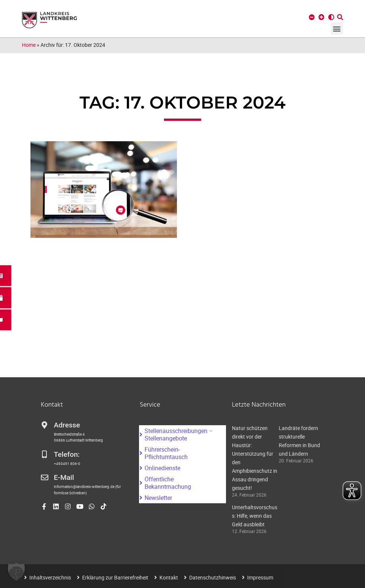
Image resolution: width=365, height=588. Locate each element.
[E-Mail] (45, 478)
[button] (337, 28)
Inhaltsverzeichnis (50, 577)
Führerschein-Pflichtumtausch (166, 453)
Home (29, 45)
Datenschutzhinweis (213, 577)
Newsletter (158, 498)
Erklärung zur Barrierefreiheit (115, 577)
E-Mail (64, 477)
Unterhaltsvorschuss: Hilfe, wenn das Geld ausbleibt (255, 516)
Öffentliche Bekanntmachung (168, 483)
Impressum (260, 577)
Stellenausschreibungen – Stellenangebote (179, 434)
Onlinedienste (162, 468)
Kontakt (169, 577)
